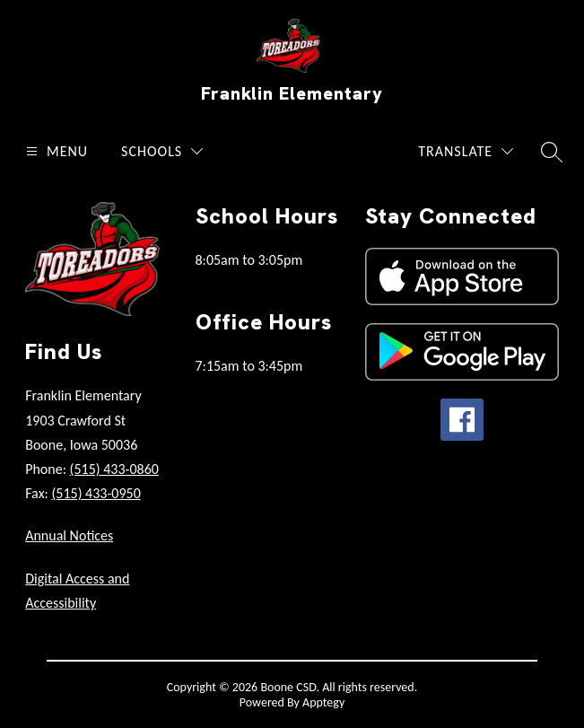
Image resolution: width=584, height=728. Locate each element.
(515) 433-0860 (114, 469)
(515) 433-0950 (96, 493)
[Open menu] (55, 151)
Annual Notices (69, 535)
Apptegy (323, 702)
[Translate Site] (466, 151)
